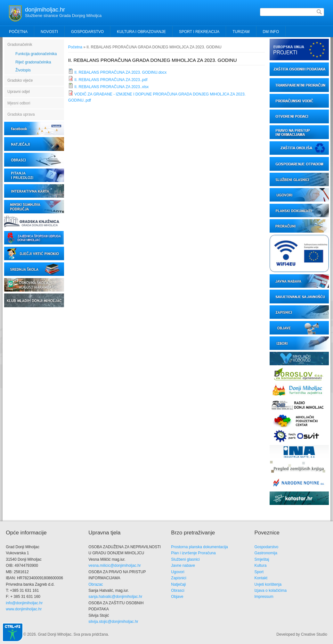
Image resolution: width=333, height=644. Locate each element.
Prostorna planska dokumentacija (199, 547)
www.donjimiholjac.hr (24, 609)
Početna (18, 32)
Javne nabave (183, 566)
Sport (259, 572)
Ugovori (178, 572)
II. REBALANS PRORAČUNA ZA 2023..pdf (111, 80)
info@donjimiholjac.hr (24, 603)
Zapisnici (179, 578)
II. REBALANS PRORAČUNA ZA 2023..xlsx (111, 87)
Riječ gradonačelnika (33, 62)
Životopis (23, 70)
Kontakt (261, 578)
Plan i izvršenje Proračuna (193, 553)
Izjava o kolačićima (270, 590)
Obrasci (178, 590)
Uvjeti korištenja (268, 584)
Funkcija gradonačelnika (36, 54)
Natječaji (178, 584)
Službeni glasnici (185, 559)
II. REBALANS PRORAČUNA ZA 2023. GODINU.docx (120, 72)
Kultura (260, 566)
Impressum (264, 597)
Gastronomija (266, 553)
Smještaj (262, 559)
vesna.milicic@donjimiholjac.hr (115, 566)
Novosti (49, 32)
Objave (177, 597)
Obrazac (96, 584)
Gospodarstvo (266, 547)
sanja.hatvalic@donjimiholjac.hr (115, 597)
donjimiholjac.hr (45, 10)
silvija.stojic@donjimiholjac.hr (113, 622)
